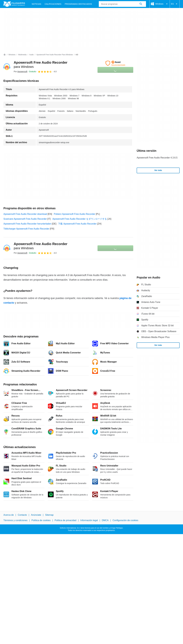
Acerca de (9, 515)
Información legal (89, 520)
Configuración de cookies (125, 520)
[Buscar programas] (141, 4)
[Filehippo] (14, 4)
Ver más (158, 170)
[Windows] (12, 55)
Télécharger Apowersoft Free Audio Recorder (26, 229)
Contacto (22, 515)
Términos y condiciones (15, 520)
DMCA (105, 520)
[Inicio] (5, 55)
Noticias (36, 4)
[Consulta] (122, 4)
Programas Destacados (78, 4)
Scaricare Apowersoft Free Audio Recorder (25, 219)
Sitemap (49, 515)
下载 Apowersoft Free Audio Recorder (77, 224)
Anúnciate (36, 515)
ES (175, 4)
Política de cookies (41, 520)
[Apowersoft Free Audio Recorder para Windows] (55, 55)
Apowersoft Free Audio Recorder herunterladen (27, 224)
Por (21, 72)
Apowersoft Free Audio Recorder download (25, 214)
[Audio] (32, 55)
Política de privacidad (65, 520)
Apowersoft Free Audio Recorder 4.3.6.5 (157, 158)
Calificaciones (53, 4)
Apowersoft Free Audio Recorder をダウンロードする (80, 219)
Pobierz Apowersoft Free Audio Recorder (74, 214)
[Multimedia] (22, 55)
